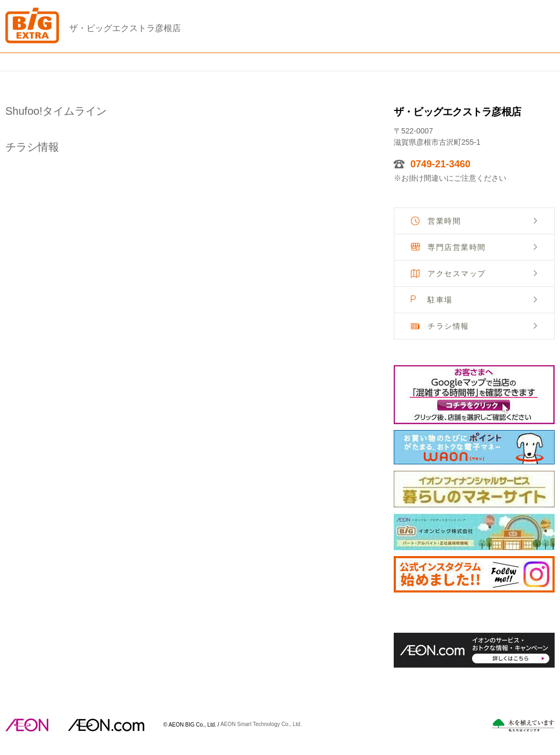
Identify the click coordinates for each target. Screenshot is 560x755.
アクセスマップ (457, 273)
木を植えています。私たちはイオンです (523, 725)
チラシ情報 (448, 326)
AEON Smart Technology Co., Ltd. (261, 724)
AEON (27, 725)
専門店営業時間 (457, 247)
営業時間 (444, 221)
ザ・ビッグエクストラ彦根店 (125, 28)
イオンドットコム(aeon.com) (106, 725)
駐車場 (440, 300)
